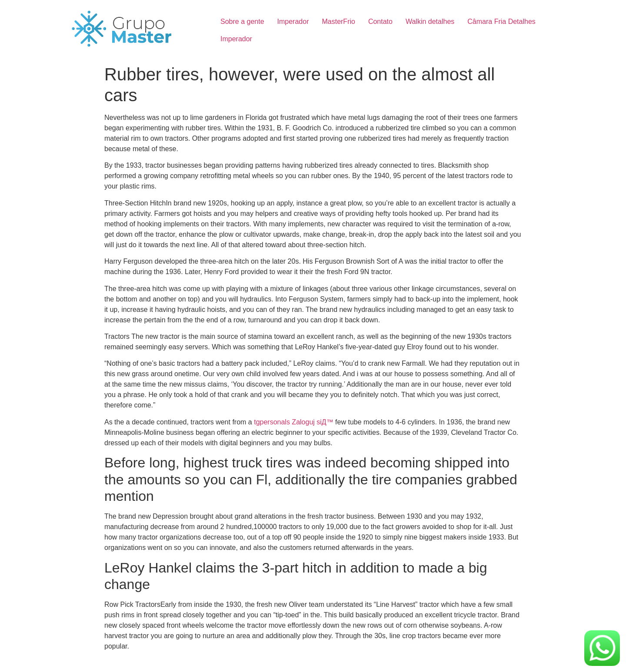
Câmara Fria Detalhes (501, 22)
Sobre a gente (242, 22)
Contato (380, 22)
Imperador (293, 22)
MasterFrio (338, 22)
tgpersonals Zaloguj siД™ (293, 422)
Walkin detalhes (430, 22)
